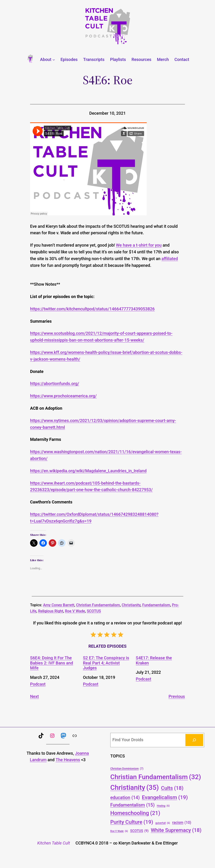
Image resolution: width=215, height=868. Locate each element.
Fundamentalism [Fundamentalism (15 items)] (132, 805)
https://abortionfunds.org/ (55, 384)
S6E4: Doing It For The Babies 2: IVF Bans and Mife (52, 663)
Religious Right (51, 611)
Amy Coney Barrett (59, 605)
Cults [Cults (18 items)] (172, 788)
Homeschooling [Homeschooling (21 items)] (135, 813)
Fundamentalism (156, 605)
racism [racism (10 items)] (182, 823)
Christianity (131, 605)
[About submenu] (54, 60)
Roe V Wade (75, 611)
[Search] (194, 740)
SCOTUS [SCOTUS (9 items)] (139, 831)
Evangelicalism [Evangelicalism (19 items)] (165, 797)
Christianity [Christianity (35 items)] (135, 788)
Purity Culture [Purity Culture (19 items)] (132, 822)
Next (34, 696)
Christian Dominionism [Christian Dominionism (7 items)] (127, 769)
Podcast (38, 684)
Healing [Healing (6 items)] (163, 806)
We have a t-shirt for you (139, 245)
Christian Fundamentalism (98, 605)
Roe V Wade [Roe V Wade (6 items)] (119, 831)
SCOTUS (94, 611)
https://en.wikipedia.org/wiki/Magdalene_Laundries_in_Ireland (88, 471)
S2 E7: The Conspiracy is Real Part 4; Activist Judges (106, 663)
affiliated (170, 259)
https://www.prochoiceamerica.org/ (63, 396)
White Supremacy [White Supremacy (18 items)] (176, 830)
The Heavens (68, 760)
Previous (177, 696)
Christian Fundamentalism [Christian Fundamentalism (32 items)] (156, 777)
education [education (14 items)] (125, 798)
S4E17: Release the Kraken (154, 660)
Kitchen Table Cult (54, 843)
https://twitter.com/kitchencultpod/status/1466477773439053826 (92, 309)
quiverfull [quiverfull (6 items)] (163, 823)
